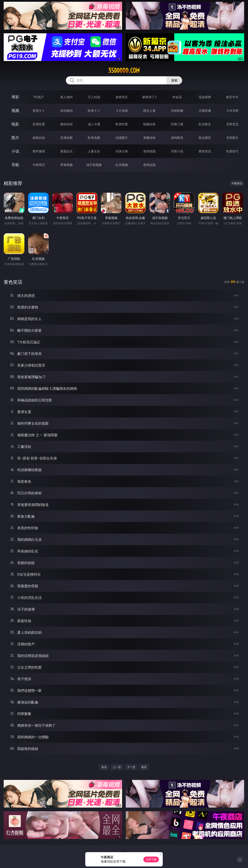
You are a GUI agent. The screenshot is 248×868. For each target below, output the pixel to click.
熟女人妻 (149, 111)
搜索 (174, 80)
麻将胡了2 (149, 97)
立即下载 (151, 859)
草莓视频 (66, 165)
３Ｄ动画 (122, 111)
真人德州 (66, 97)
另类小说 (177, 151)
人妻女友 (94, 151)
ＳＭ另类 (232, 111)
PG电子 (39, 97)
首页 (104, 767)
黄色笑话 (205, 151)
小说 (15, 151)
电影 (15, 124)
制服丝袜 (149, 124)
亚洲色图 (66, 138)
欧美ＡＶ (94, 111)
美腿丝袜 (149, 138)
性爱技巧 (232, 151)
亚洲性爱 (39, 124)
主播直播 (205, 111)
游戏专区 (122, 97)
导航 (15, 165)
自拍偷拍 (66, 111)
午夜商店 (39, 165)
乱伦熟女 (205, 124)
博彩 (15, 97)
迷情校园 (149, 151)
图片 (15, 138)
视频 (15, 110)
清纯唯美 (177, 138)
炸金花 (177, 97)
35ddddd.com (124, 70)
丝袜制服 (177, 111)
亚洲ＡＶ (39, 111)
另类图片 (232, 138)
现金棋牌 (205, 97)
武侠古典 (122, 151)
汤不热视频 (94, 165)
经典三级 (177, 124)
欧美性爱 (122, 124)
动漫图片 (122, 138)
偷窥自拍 (39, 138)
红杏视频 (122, 165)
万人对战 (94, 97)
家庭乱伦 (66, 151)
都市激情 (39, 151)
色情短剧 (149, 165)
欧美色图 (94, 138)
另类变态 (232, 124)
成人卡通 (94, 124)
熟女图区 (205, 138)
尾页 (144, 767)
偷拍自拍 (66, 124)
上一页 (117, 767)
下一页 (131, 767)
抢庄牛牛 (232, 97)
